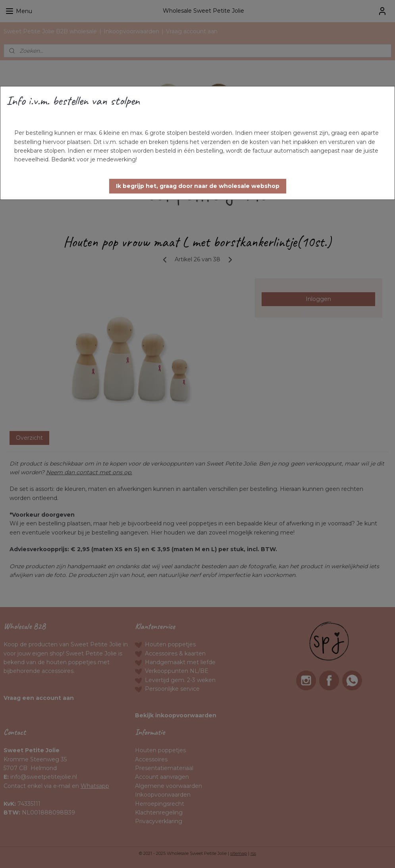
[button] (198, 186)
